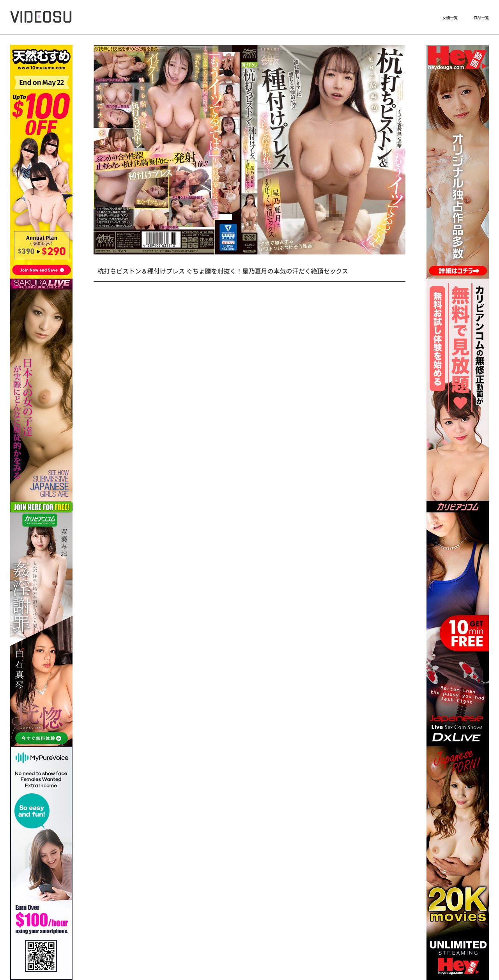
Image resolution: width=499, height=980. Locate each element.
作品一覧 (481, 18)
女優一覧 (450, 18)
